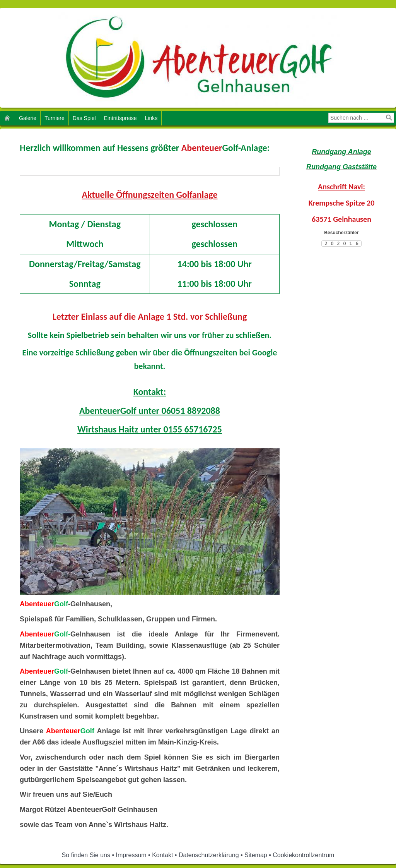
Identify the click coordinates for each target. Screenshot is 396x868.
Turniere (55, 118)
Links (151, 118)
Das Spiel (84, 118)
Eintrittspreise (120, 118)
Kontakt (162, 855)
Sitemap (256, 855)
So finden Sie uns (86, 855)
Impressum (131, 855)
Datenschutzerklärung (209, 855)
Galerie (28, 118)
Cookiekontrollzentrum (303, 855)
